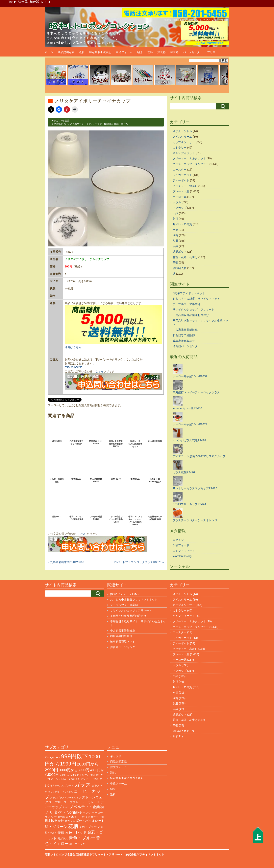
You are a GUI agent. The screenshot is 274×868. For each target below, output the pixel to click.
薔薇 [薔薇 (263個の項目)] (61, 832)
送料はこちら (73, 347)
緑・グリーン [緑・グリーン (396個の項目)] (56, 827)
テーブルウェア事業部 (187, 304)
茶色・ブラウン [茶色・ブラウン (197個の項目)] (89, 827)
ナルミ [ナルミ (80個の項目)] (66, 807)
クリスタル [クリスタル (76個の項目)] (68, 792)
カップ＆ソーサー (184, 142)
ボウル (177, 202)
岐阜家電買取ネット (185, 341)
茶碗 (175, 263)
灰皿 (175, 241)
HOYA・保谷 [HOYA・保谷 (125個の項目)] (88, 775)
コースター (180, 170)
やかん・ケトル (182, 131)
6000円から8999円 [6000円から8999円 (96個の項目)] (70, 775)
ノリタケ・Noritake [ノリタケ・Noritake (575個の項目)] (63, 812)
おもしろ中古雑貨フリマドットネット (196, 299)
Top (11, 2)
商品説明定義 (66, 52)
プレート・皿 (181, 191)
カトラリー (180, 148)
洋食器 (23, 2)
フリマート (116, 855)
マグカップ (180, 208)
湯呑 (67, 121)
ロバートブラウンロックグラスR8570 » (139, 562)
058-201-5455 (74, 367)
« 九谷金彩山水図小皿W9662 (66, 562)
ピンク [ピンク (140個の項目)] (87, 813)
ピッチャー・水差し (185, 186)
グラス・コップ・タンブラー (191, 164)
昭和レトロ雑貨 (182, 224)
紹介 (140, 52)
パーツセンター (193, 52)
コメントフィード (184, 551)
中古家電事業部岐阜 (185, 330)
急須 (175, 219)
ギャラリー (117, 756)
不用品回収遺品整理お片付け (191, 315)
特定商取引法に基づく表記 (127, 778)
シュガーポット (182, 175)
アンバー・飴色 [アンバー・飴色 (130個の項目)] (90, 779)
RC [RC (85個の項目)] (98, 775)
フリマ (211, 52)
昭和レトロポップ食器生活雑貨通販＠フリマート (75, 855)
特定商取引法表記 (100, 52)
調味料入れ (180, 268)
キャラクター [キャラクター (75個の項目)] (55, 792)
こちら (99, 371)
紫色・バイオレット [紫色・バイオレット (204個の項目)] (90, 821)
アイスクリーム (182, 137)
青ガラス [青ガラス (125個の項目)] (63, 839)
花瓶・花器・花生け (185, 257)
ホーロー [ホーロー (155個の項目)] (97, 813)
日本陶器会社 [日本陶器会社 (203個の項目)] (54, 821)
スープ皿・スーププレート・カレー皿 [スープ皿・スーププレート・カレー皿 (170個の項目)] (74, 802)
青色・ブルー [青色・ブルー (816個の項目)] (82, 838)
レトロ (45, 2)
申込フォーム (124, 52)
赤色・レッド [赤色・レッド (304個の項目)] (76, 832)
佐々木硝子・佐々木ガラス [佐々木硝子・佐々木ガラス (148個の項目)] (82, 817)
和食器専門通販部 (184, 335)
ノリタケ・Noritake (102, 124)
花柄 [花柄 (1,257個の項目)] (73, 826)
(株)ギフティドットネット (189, 293)
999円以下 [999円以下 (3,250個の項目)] (75, 756)
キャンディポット (184, 153)
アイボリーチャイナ (80, 124)
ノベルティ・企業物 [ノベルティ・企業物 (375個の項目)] (87, 807)
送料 (150, 52)
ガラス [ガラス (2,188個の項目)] (83, 785)
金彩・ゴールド (122, 124)
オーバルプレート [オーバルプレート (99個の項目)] (64, 786)
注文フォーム (118, 767)
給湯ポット (180, 252)
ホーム (49, 52)
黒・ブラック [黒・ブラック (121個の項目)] (77, 844)
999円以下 (63, 124)
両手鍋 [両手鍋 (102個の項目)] (61, 817)
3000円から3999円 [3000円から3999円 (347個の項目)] (74, 770)
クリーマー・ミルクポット (189, 158)
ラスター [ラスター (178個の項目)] (51, 817)
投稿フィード (181, 545)
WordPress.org (182, 556)
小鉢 (175, 213)
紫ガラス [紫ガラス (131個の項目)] (70, 821)
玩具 (175, 246)
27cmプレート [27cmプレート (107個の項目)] (53, 758)
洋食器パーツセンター (187, 346)
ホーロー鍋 (180, 197)
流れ (82, 52)
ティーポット (181, 180)
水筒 (175, 230)
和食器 (34, 2)
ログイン (178, 540)
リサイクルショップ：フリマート (193, 309)
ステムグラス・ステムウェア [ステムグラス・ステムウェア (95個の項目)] (66, 798)
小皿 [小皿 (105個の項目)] (102, 817)
